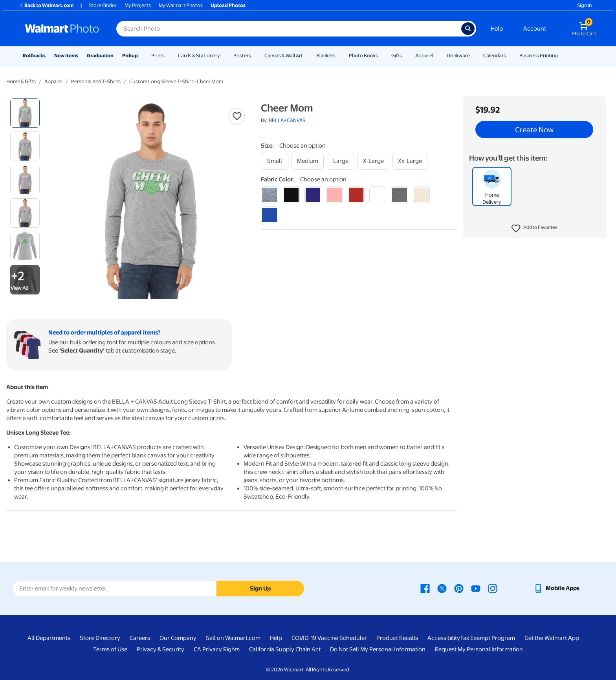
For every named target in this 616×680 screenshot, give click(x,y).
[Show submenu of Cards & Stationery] (224, 56)
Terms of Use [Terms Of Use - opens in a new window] (110, 649)
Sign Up (260, 589)
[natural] (421, 195)
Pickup (130, 56)
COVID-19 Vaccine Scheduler (329, 638)
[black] (291, 195)
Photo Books (363, 56)
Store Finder (103, 5)
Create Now (534, 130)
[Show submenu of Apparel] (437, 56)
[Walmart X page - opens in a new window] (442, 588)
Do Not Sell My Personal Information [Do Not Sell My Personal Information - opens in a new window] (378, 649)
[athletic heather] (269, 195)
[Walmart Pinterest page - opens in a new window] (459, 588)
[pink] (335, 195)
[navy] (313, 195)
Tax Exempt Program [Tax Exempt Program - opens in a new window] (488, 638)
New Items (66, 56)
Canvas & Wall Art (284, 56)
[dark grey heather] (399, 195)
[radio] (25, 113)
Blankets (326, 56)
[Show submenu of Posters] (255, 56)
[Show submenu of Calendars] (510, 56)
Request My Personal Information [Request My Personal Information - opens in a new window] (479, 649)
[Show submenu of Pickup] (141, 56)
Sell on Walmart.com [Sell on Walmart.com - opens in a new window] (233, 638)
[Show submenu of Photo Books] (381, 56)
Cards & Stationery (199, 56)
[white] (378, 195)
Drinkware (458, 56)
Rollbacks (34, 56)
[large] (341, 161)
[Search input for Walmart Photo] (289, 29)
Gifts (397, 56)
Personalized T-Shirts (96, 81)
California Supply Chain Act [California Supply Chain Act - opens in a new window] (285, 649)
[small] (275, 161)
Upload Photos (228, 5)
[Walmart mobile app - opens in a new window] (556, 588)
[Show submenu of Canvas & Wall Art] (306, 56)
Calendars (495, 56)
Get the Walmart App (552, 638)
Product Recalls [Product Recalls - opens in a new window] (397, 638)
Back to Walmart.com (46, 5)
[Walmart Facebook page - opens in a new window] (425, 588)
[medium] (308, 161)
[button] (534, 228)
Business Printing (539, 56)
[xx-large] (410, 161)
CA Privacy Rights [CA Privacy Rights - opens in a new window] (217, 649)
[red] (356, 195)
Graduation (100, 56)
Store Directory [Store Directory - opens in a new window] (100, 638)
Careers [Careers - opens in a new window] (140, 638)
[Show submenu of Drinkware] (473, 56)
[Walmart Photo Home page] (62, 29)
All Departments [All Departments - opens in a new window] (49, 638)
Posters (242, 56)
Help (497, 29)
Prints (158, 56)
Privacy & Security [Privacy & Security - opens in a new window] (160, 649)
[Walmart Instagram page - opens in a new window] (493, 588)
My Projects (138, 5)
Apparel (424, 56)
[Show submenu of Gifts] (405, 56)
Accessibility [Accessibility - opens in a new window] (444, 638)
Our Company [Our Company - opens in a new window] (178, 638)
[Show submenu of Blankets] (339, 56)
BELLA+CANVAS (287, 120)
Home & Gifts (21, 81)
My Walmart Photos (181, 5)
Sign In (584, 5)
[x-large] (373, 161)
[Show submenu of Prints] (168, 56)
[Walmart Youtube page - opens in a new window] (476, 588)
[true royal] (269, 215)
